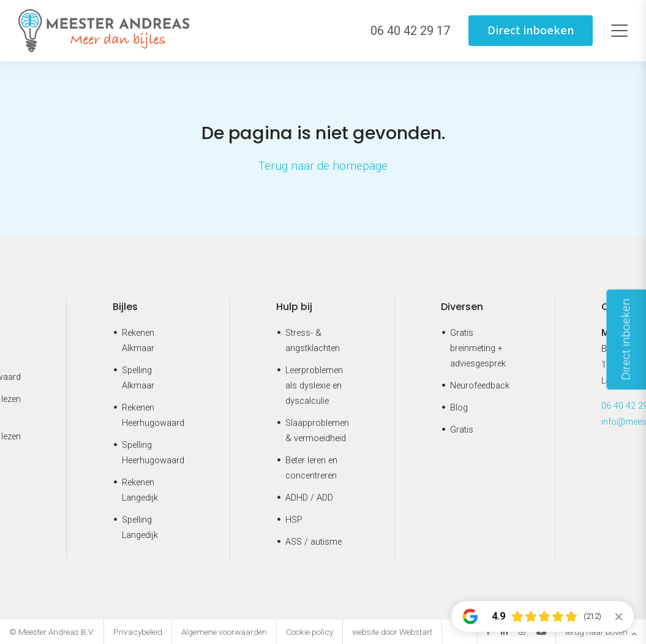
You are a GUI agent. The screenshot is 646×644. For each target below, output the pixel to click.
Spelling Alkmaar (138, 378)
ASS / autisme (314, 542)
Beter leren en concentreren (311, 468)
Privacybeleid (138, 632)
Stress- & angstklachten (313, 341)
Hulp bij (294, 307)
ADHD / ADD (309, 498)
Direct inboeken (531, 31)
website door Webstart (392, 632)
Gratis (462, 430)
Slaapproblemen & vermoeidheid (317, 431)
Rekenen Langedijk (140, 490)
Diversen (462, 307)
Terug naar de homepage (323, 166)
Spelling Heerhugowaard (153, 453)
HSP (294, 520)
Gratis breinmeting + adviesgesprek (478, 348)
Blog (459, 408)
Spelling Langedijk (140, 528)
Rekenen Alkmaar (138, 341)
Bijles (125, 307)
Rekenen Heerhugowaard (153, 415)
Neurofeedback (480, 386)
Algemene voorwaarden (224, 632)
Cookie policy (310, 632)
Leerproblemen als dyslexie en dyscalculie (314, 386)
